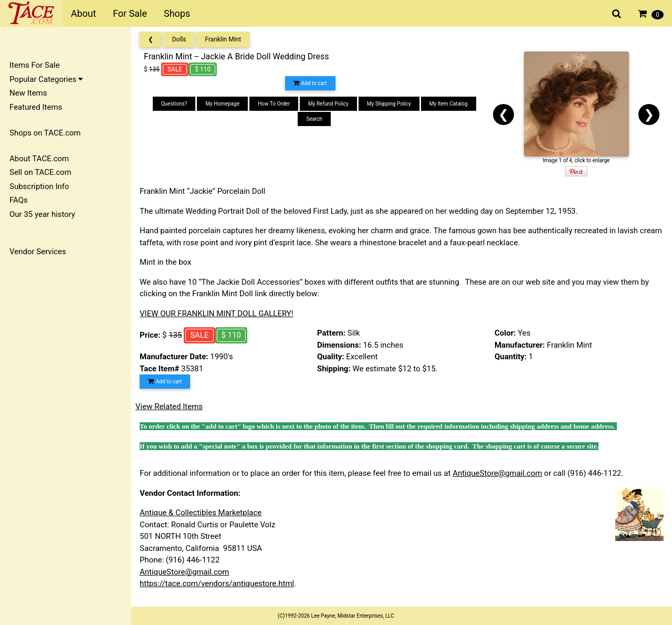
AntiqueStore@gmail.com (497, 473)
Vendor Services (38, 252)
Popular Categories (46, 79)
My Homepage (222, 104)
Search (314, 119)
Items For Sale (35, 65)
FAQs (19, 200)
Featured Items (36, 107)
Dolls (179, 39)
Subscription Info (39, 186)
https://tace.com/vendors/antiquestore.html (217, 584)
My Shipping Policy (389, 104)
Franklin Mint (223, 39)
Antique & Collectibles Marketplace (201, 513)
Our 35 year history (42, 214)
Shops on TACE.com (45, 133)
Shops (177, 13)
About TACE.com (39, 159)
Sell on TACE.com (40, 172)
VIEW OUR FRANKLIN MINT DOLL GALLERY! (217, 314)
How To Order (274, 104)
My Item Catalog (449, 104)
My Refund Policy (328, 104)
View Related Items (169, 407)
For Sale (130, 13)
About (83, 13)
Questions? (174, 104)
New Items (28, 93)
